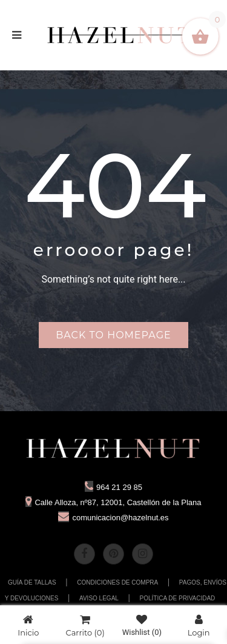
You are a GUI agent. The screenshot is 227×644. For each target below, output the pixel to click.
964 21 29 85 (113, 487)
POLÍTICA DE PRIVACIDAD (178, 598)
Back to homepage (113, 335)
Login (199, 626)
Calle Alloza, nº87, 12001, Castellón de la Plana (113, 502)
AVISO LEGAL (99, 598)
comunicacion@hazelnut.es (113, 518)
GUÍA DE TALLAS (32, 582)
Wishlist (142, 626)
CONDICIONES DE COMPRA (117, 582)
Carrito (85, 626)
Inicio (28, 626)
